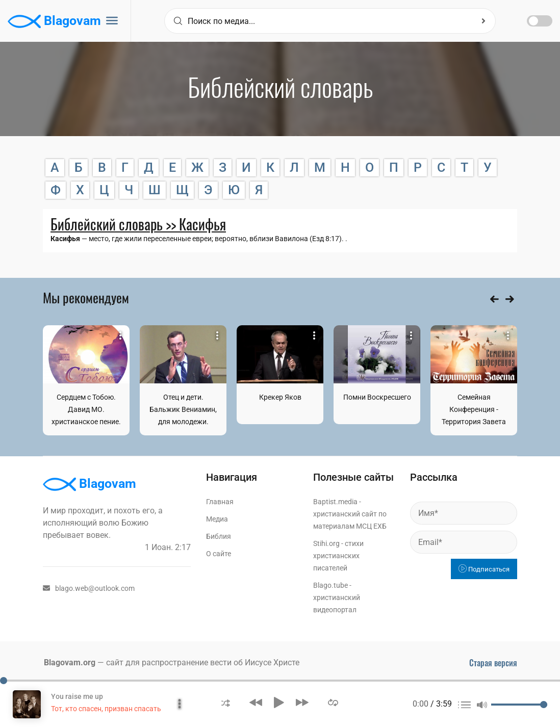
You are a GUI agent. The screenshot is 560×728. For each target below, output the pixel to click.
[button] (226, 702)
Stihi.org (326, 543)
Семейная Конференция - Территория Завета (474, 409)
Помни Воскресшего (377, 397)
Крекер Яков (280, 397)
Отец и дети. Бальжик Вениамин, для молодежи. (183, 409)
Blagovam (54, 21)
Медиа (217, 519)
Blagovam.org (70, 662)
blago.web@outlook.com (89, 588)
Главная (220, 502)
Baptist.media (335, 502)
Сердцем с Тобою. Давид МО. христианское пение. (86, 409)
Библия (219, 536)
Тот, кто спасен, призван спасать (106, 709)
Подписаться (484, 569)
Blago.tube (330, 585)
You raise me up (77, 696)
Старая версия (493, 663)
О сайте (219, 554)
